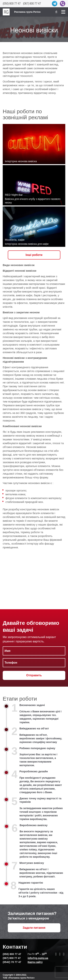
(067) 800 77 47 (32, 4)
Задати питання (34, 928)
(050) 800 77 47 (12, 4)
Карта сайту (35, 962)
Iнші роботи (34, 255)
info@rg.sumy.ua (38, 958)
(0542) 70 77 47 (12, 962)
